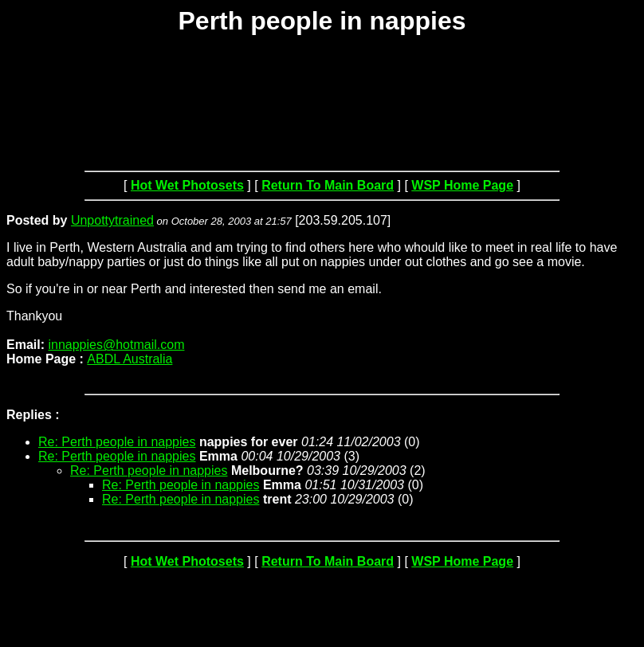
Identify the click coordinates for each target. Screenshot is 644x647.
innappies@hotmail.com (116, 345)
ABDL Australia (130, 359)
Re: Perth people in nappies (117, 442)
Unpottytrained (112, 220)
